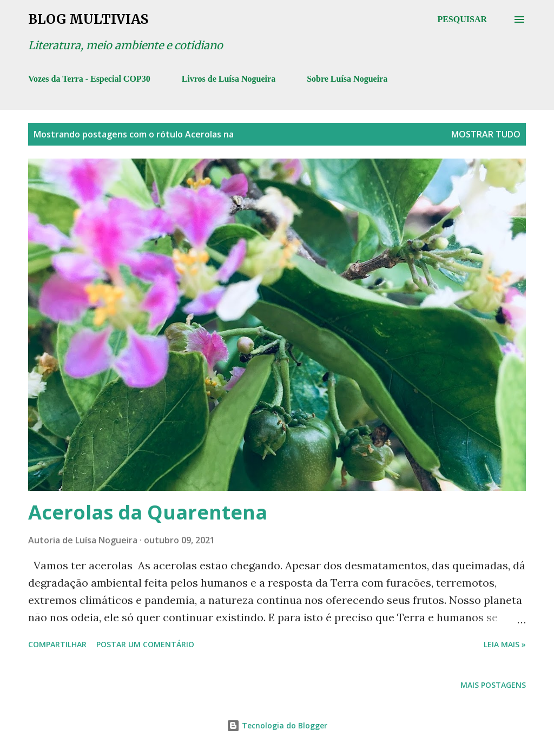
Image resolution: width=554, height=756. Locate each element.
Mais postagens (493, 685)
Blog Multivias (88, 19)
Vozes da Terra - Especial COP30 (89, 79)
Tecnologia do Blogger (277, 725)
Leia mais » (505, 644)
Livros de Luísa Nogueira (229, 79)
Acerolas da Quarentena (148, 512)
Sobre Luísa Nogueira (347, 79)
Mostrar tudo (486, 134)
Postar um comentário (145, 644)
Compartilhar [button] (57, 644)
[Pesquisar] (462, 19)
